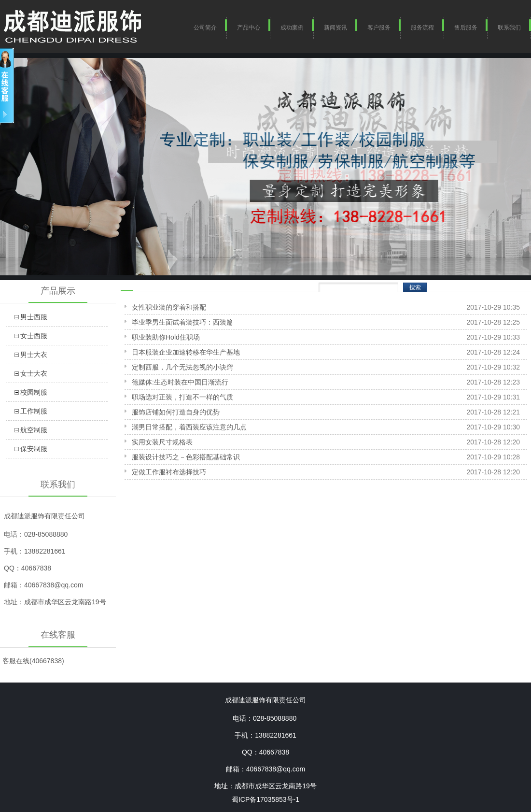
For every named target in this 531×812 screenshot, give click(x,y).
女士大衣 (34, 373)
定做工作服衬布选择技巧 (169, 472)
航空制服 (34, 430)
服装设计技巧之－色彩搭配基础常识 (186, 457)
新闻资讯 (335, 28)
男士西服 (34, 317)
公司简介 (205, 28)
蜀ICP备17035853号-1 (265, 799)
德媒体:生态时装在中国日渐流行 (180, 382)
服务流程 (422, 28)
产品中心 (249, 28)
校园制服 (34, 392)
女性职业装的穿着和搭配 (169, 307)
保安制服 (34, 449)
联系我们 (509, 28)
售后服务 (466, 28)
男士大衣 (34, 355)
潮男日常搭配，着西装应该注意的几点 (189, 427)
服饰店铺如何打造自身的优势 (176, 412)
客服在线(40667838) (33, 661)
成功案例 (292, 28)
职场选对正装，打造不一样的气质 (182, 397)
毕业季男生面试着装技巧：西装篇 (182, 322)
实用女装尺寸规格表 (162, 442)
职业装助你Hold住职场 (166, 337)
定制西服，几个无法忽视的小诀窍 (182, 367)
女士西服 (34, 336)
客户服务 (379, 28)
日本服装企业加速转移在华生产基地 (186, 352)
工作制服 (34, 411)
